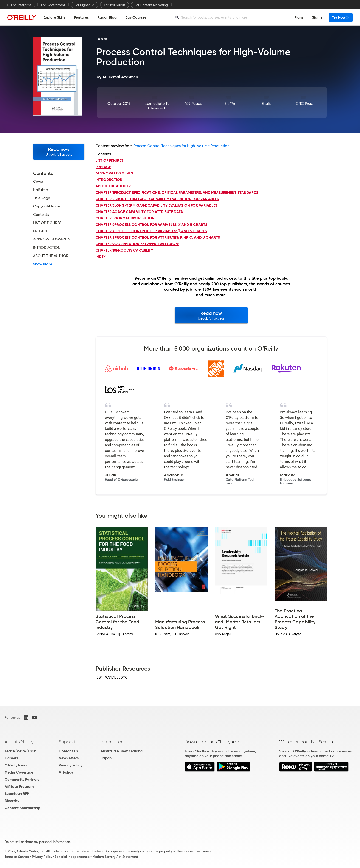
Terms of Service (17, 857)
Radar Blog (107, 17)
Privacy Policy (70, 765)
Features (81, 17)
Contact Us (68, 751)
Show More (43, 264)
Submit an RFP (17, 794)
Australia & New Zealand (122, 751)
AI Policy (66, 772)
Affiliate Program (19, 786)
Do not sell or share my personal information (37, 842)
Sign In (318, 17)
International (114, 742)
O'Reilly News (16, 765)
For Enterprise (21, 5)
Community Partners (22, 779)
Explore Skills (54, 17)
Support (67, 742)
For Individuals (115, 5)
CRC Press (305, 104)
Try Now (341, 17)
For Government (53, 5)
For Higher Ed (84, 5)
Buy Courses (136, 17)
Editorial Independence (72, 857)
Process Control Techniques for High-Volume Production (181, 146)
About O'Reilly (19, 742)
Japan (106, 758)
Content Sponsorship (22, 808)
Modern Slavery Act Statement (115, 857)
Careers (11, 758)
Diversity (12, 801)
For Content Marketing (151, 5)
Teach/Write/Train (20, 751)
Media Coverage (19, 772)
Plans (299, 17)
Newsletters (69, 758)
